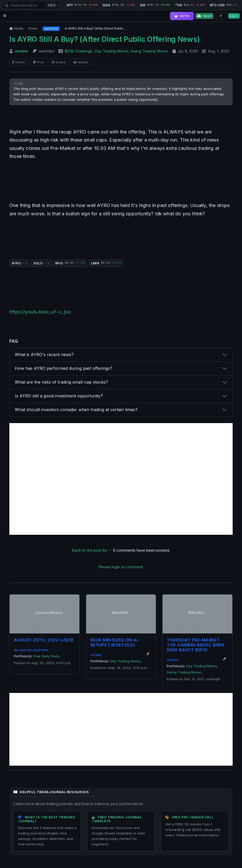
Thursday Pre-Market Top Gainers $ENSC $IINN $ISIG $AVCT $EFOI (195, 645)
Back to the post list (90, 550)
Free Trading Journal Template (117, 819)
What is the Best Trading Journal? (47, 819)
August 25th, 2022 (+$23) (44, 640)
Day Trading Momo (112, 51)
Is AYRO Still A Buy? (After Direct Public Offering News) (105, 39)
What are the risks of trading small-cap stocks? (61, 382)
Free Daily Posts (46, 656)
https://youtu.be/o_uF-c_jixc (40, 312)
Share (19, 62)
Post (38, 62)
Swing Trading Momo (149, 51)
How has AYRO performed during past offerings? (63, 368)
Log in (234, 16)
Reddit (80, 62)
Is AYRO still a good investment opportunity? (59, 396)
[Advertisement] (121, 479)
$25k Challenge (79, 51)
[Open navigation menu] (5, 16)
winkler (22, 51)
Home (16, 28)
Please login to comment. (121, 567)
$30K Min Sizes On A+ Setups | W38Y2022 (115, 642)
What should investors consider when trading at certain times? (76, 410)
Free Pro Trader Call (193, 817)
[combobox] (31, 5)
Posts (33, 28)
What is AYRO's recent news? (44, 355)
